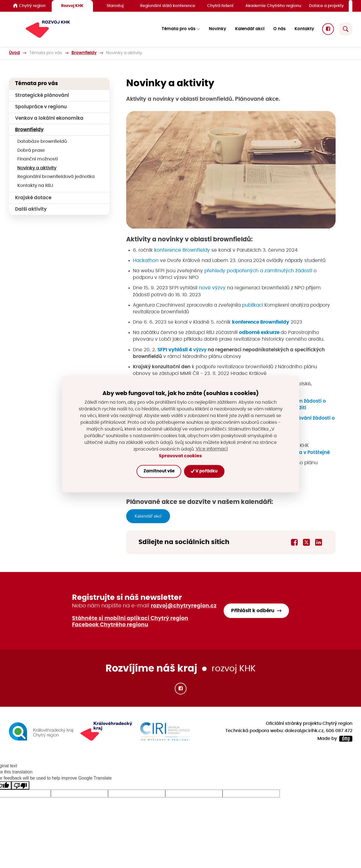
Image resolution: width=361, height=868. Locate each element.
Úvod (14, 53)
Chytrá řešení (220, 6)
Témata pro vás (46, 53)
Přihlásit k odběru (253, 611)
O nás (279, 29)
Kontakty (304, 29)
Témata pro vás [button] (179, 29)
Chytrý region (29, 6)
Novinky (217, 29)
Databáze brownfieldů (42, 142)
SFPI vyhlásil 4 (175, 350)
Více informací (212, 449)
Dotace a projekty (326, 6)
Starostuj (115, 6)
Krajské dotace (33, 198)
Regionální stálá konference (168, 6)
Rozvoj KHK (72, 6)
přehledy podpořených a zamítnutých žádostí (258, 271)
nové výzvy (212, 288)
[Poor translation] (20, 786)
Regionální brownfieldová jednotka (56, 177)
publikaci (253, 305)
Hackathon (146, 260)
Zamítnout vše (159, 471)
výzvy (200, 350)
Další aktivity (31, 209)
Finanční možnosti (38, 159)
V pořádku (204, 471)
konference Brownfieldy (182, 250)
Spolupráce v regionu (41, 107)
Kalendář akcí (250, 29)
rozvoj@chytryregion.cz (184, 606)
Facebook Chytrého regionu (110, 625)
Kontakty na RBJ (35, 186)
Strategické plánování (42, 95)
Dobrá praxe (31, 151)
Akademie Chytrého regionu (273, 6)
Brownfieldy (84, 53)
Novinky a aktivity (37, 168)
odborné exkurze (260, 332)
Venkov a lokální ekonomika (49, 118)
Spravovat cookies (180, 456)
